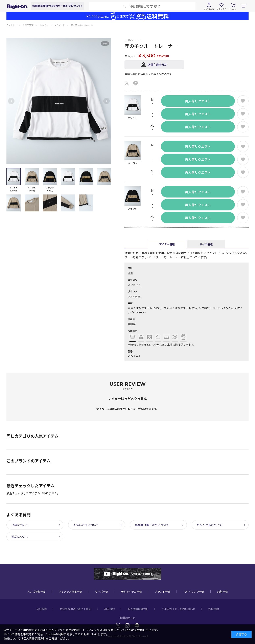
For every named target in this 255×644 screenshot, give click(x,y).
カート (233, 9)
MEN (130, 273)
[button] (11, 101)
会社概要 (42, 609)
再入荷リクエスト (198, 101)
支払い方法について (86, 525)
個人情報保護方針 (138, 609)
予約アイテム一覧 (131, 592)
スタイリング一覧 (194, 592)
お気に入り (222, 9)
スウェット (134, 285)
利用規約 (109, 609)
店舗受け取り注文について (152, 525)
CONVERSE (134, 296)
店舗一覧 (223, 592)
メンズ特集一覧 (36, 592)
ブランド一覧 (163, 592)
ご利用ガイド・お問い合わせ (178, 609)
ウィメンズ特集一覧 (70, 592)
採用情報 (214, 609)
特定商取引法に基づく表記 (75, 609)
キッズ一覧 (102, 592)
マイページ (209, 9)
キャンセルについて (209, 525)
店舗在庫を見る (158, 65)
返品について (20, 537)
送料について (20, 525)
